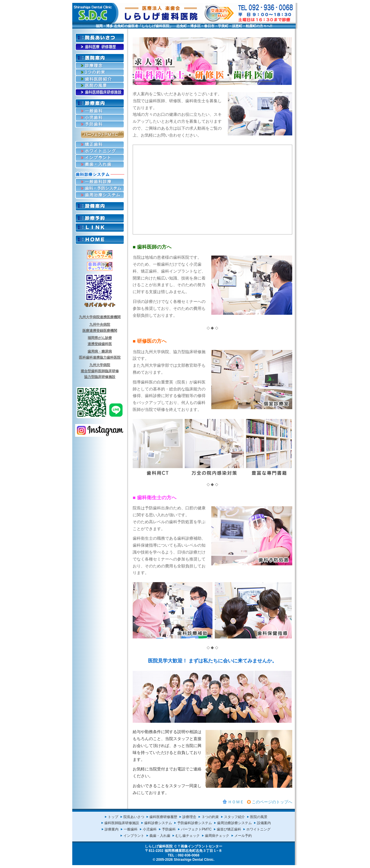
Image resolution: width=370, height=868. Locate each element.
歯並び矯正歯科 (229, 829)
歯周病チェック (217, 836)
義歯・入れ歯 (160, 836)
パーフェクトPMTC (196, 829)
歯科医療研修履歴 (163, 817)
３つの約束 (210, 817)
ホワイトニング (258, 829)
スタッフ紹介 (234, 817)
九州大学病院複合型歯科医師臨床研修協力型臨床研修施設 (100, 371)
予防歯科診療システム (195, 823)
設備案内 (264, 823)
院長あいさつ (134, 817)
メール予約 (243, 836)
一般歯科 (131, 829)
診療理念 (189, 817)
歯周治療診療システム (234, 823)
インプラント (134, 836)
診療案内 (112, 829)
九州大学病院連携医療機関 (100, 317)
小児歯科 (150, 829)
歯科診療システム (158, 823)
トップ (113, 817)
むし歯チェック (188, 836)
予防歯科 (169, 829)
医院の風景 (259, 817)
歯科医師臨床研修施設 (122, 823)
